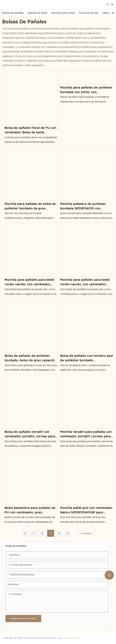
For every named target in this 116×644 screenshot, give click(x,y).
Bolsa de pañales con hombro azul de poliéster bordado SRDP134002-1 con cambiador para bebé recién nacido (87, 358)
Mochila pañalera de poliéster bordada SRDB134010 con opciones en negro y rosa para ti (85, 206)
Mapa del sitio (71, 638)
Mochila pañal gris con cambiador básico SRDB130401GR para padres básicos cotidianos (86, 510)
